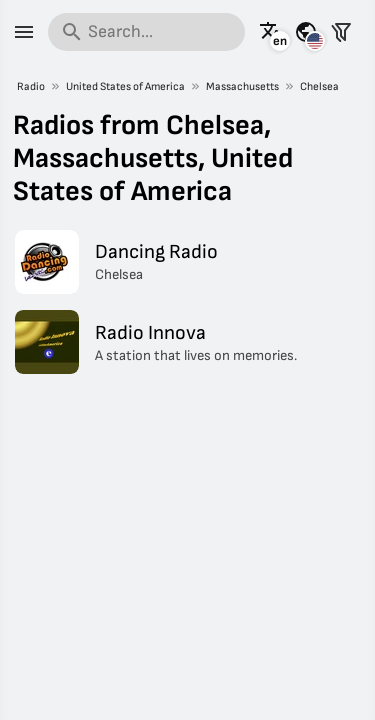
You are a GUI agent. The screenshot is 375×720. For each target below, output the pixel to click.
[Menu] (24, 32)
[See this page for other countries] (306, 32)
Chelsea (319, 86)
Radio (31, 86)
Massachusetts (242, 86)
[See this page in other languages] (271, 32)
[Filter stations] (341, 32)
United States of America (125, 86)
